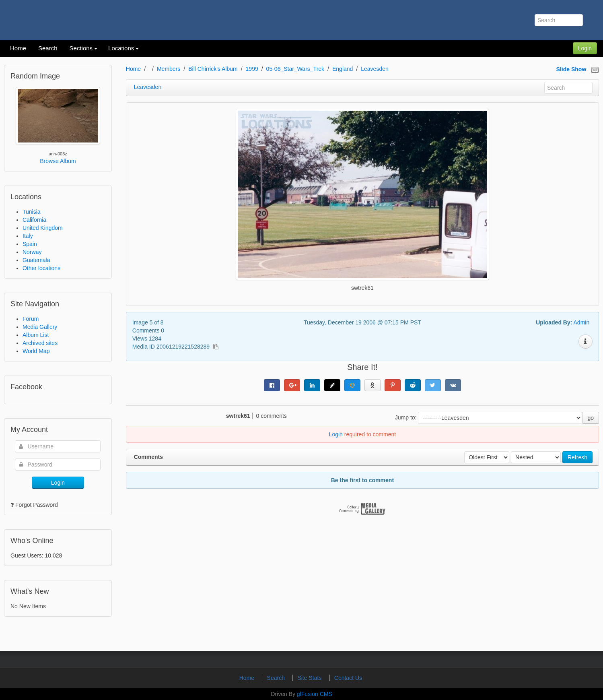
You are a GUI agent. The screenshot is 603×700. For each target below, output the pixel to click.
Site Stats (310, 678)
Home (133, 69)
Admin (582, 322)
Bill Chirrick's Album (213, 69)
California (34, 220)
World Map (36, 351)
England (343, 69)
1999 (252, 69)
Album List (36, 335)
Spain (30, 244)
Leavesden (375, 69)
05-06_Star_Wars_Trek (295, 69)
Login (585, 48)
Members (169, 69)
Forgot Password (37, 505)
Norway (32, 252)
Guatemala (36, 260)
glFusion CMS (315, 694)
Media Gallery (40, 327)
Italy (28, 236)
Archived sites (40, 343)
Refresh (577, 457)
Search (277, 678)
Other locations (41, 268)
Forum (31, 319)
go (591, 418)
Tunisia (32, 212)
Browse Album (58, 161)
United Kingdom (43, 228)
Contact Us (348, 678)
